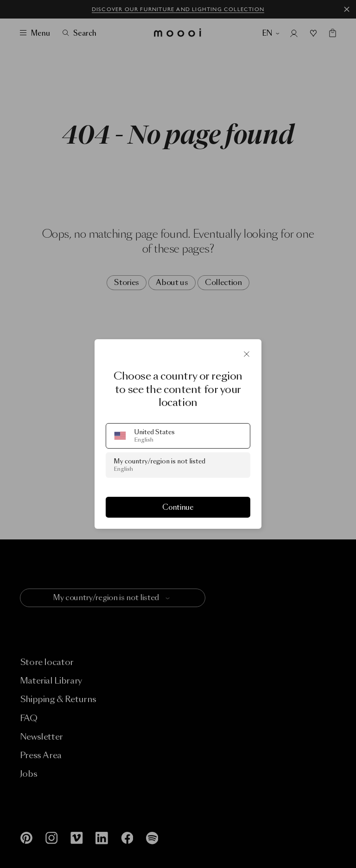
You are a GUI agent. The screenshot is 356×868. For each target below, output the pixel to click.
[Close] (247, 354)
